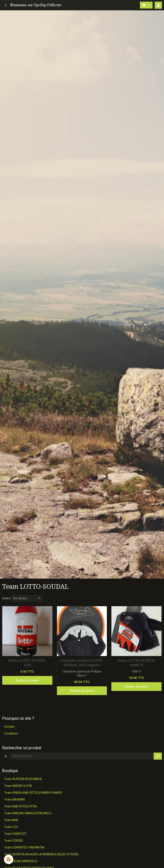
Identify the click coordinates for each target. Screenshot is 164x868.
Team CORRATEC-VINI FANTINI (24, 847)
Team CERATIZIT (15, 834)
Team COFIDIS (14, 841)
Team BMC (11, 820)
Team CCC (11, 827)
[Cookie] (9, 859)
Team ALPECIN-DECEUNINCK (23, 779)
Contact (9, 727)
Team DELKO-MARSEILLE (21, 861)
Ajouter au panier (27, 680)
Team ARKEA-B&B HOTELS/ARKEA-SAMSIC (33, 793)
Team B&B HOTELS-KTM (20, 806)
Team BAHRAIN (14, 799)
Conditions (11, 733)
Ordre (6, 598)
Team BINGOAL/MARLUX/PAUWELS (28, 813)
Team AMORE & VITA (18, 786)
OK (158, 756)
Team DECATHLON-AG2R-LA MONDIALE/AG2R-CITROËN (41, 854)
